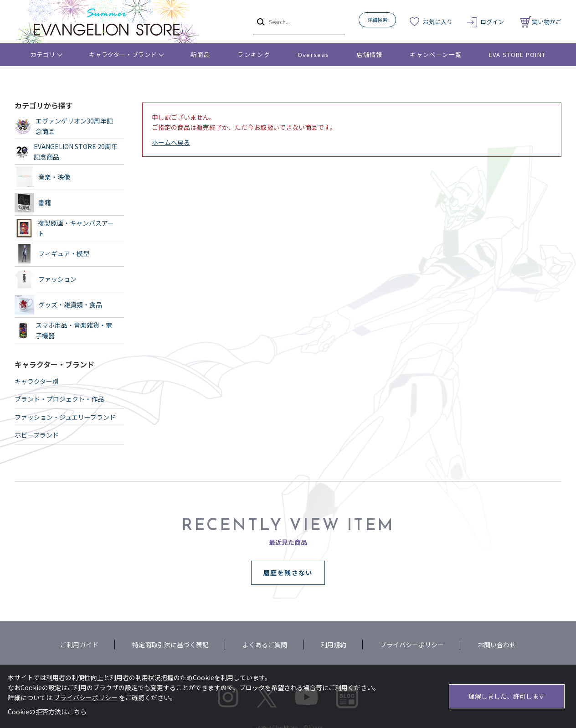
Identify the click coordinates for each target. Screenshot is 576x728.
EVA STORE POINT (517, 54)
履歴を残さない (288, 573)
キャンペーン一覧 (435, 54)
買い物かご (541, 22)
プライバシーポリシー (412, 645)
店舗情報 (369, 54)
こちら (77, 712)
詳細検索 (377, 20)
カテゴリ (43, 54)
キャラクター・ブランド (123, 54)
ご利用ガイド (79, 645)
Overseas (313, 54)
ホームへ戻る (171, 142)
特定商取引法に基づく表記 (170, 645)
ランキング (254, 54)
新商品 (200, 54)
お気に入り (438, 22)
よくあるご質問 (265, 645)
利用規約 (334, 645)
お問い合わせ (497, 645)
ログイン (492, 22)
